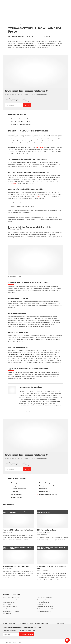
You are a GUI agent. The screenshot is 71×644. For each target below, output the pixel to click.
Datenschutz (15, 633)
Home (10, 24)
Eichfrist (39, 196)
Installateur (14, 183)
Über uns (12, 623)
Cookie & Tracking (34, 633)
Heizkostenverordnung (26, 238)
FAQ (18, 623)
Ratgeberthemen (15, 24)
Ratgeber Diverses (23, 24)
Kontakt (5, 623)
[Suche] (64, 3)
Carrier (19, 642)
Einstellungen (24, 633)
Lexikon (24, 623)
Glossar (31, 623)
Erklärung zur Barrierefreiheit (49, 633)
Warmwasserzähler (32, 24)
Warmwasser (40, 147)
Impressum (6, 633)
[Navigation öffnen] (67, 3)
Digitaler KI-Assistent (42, 623)
